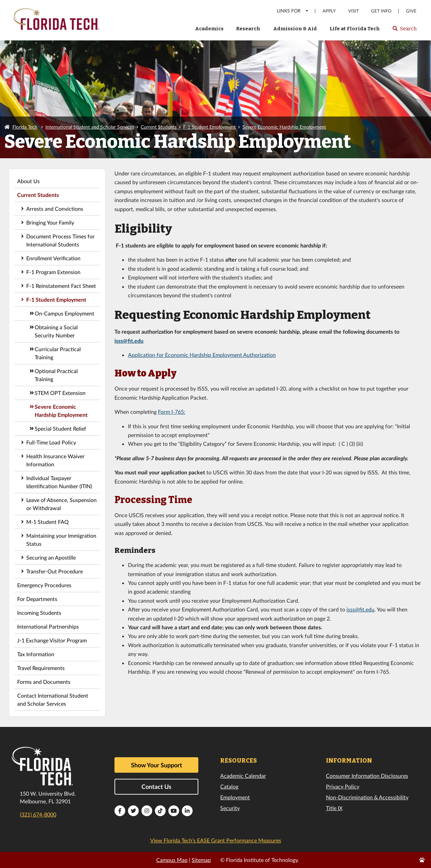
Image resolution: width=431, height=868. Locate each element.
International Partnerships (48, 626)
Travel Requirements (41, 668)
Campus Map (172, 860)
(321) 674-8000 (38, 814)
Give (411, 11)
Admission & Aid (295, 29)
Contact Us (156, 787)
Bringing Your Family (50, 222)
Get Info (381, 11)
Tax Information (36, 654)
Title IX (334, 808)
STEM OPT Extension (60, 393)
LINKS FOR (293, 11)
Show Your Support (157, 765)
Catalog (229, 786)
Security (230, 808)
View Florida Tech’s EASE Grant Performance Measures (216, 840)
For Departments (37, 599)
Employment (235, 797)
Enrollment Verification (53, 258)
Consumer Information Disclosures (367, 776)
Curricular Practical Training (58, 353)
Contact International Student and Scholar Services (53, 699)
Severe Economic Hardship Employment (284, 127)
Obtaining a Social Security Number (56, 331)
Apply (329, 11)
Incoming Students (39, 613)
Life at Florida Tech (355, 29)
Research (248, 29)
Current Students (159, 127)
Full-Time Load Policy (51, 442)
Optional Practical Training (56, 375)
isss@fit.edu (129, 341)
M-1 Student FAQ (47, 522)
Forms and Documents (44, 682)
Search (404, 31)
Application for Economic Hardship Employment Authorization (202, 355)
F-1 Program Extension (53, 272)
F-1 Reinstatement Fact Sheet (61, 286)
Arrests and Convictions (55, 209)
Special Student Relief (60, 428)
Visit (354, 11)
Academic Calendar (243, 776)
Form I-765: (172, 412)
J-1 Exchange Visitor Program (52, 640)
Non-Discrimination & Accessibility (367, 797)
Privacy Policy (343, 786)
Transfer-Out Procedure (55, 571)
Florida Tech (25, 127)
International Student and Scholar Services (90, 127)
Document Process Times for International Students (60, 240)
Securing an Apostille (51, 557)
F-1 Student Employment (209, 127)
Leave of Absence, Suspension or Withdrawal (61, 504)
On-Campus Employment (64, 313)
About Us (28, 181)
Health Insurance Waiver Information (55, 460)
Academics (209, 29)
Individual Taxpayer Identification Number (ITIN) (59, 482)
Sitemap (201, 860)
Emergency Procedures (44, 585)
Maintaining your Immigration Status (61, 540)
